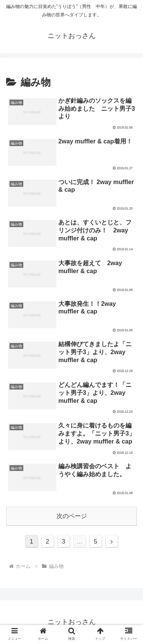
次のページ (72, 516)
